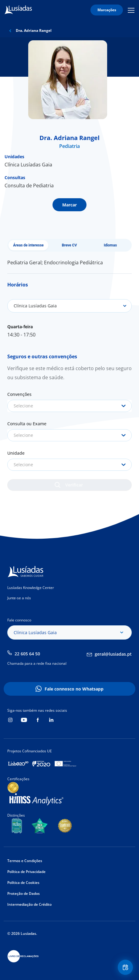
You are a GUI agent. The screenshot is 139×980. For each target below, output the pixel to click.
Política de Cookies (23, 883)
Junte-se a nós (19, 598)
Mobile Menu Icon (131, 10)
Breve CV (69, 245)
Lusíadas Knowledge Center (31, 588)
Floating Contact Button (126, 967)
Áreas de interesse (28, 245)
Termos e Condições (25, 861)
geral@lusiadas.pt (113, 654)
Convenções (19, 394)
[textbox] (69, 406)
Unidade (16, 453)
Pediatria (69, 146)
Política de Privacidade (26, 872)
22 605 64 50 (27, 654)
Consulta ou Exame (27, 424)
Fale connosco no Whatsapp (74, 689)
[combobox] (69, 406)
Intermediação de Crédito (29, 904)
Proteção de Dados (24, 893)
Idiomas (110, 245)
